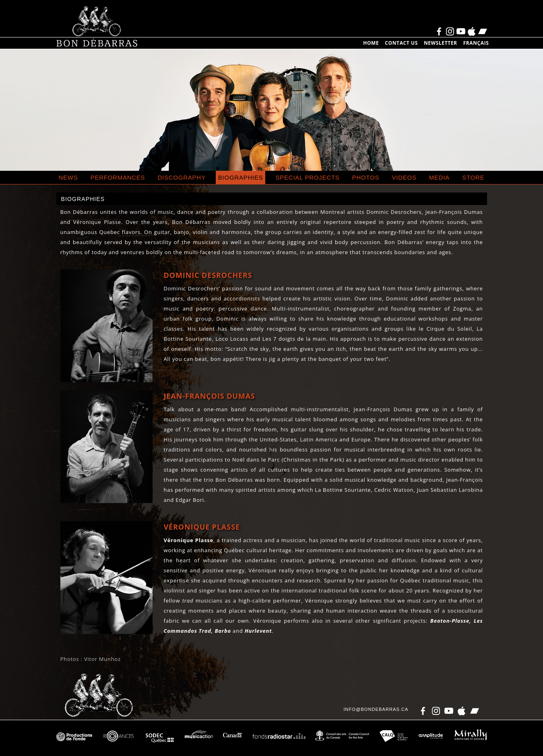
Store (473, 177)
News (68, 177)
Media (439, 177)
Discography (182, 177)
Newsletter (441, 43)
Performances (118, 177)
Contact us (401, 43)
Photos (366, 177)
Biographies (241, 177)
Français (476, 43)
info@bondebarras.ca (376, 709)
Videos (404, 177)
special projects (308, 177)
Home (371, 43)
